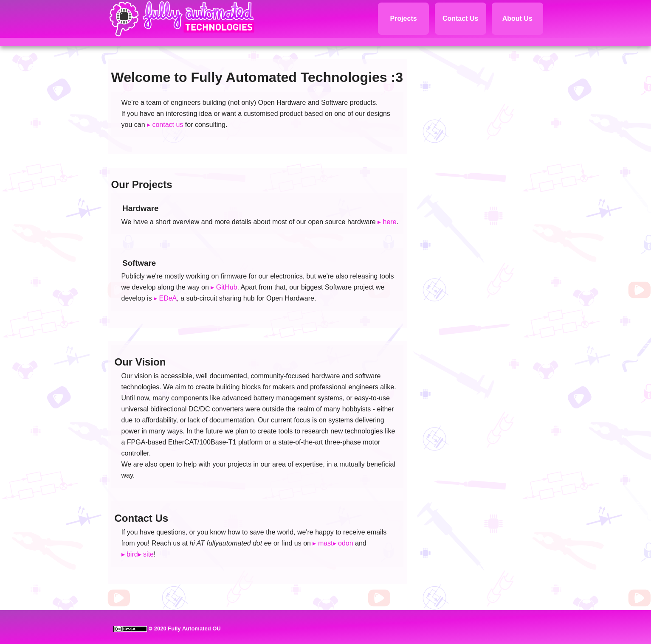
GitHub (227, 287)
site (148, 554)
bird (132, 554)
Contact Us (460, 18)
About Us (517, 18)
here (390, 222)
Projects (403, 18)
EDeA (168, 298)
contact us (168, 125)
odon (346, 543)
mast (325, 543)
